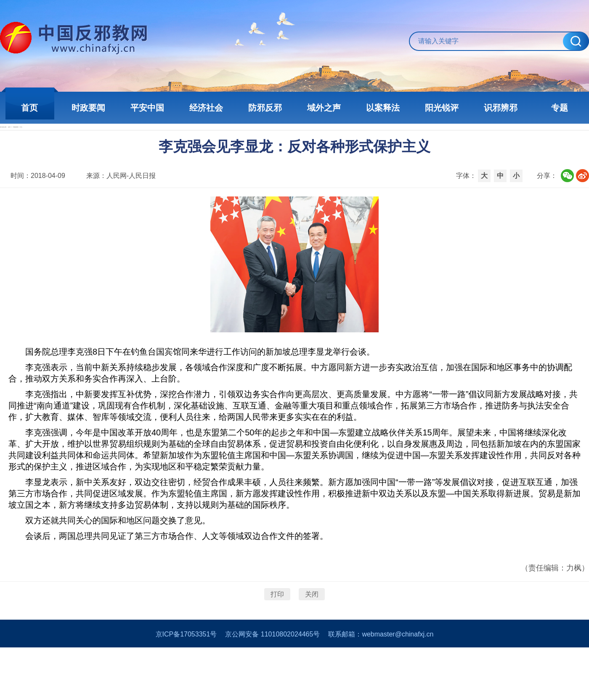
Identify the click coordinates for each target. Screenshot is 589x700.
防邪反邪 (265, 108)
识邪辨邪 (501, 108)
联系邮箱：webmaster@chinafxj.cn (381, 687)
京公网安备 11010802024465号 (272, 687)
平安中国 (147, 108)
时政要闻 (88, 108)
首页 (29, 108)
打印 (277, 630)
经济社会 (206, 108)
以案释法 (383, 108)
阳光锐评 (442, 108)
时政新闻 (86, 142)
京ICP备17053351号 (186, 687)
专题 (560, 108)
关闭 (312, 630)
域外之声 (324, 108)
